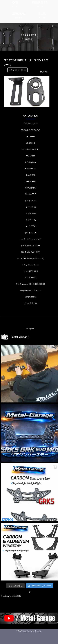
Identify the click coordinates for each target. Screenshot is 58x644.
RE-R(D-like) (31, 162)
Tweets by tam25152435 (11, 596)
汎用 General (31, 297)
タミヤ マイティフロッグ (30, 239)
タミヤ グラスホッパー (30, 246)
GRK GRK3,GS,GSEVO (31, 130)
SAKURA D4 (30, 181)
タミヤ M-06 (31, 207)
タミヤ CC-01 (31, 201)
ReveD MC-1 (30, 169)
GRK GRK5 (31, 143)
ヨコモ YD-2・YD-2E (31, 265)
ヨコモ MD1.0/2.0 (31, 271)
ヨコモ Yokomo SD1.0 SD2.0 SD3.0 (31, 284)
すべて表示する (31, 303)
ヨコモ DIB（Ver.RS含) (31, 252)
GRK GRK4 (31, 137)
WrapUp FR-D (31, 194)
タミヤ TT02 (30, 226)
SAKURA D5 (30, 188)
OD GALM (30, 156)
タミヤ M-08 (31, 213)
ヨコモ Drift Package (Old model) (30, 258)
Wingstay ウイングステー (31, 290)
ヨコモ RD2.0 (30, 278)
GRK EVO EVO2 (31, 124)
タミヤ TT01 (30, 220)
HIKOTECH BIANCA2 (31, 149)
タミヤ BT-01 (30, 233)
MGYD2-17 (45, 72)
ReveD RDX (30, 175)
